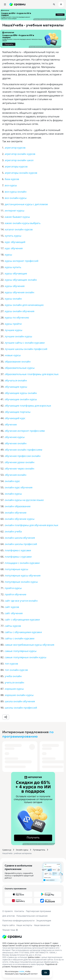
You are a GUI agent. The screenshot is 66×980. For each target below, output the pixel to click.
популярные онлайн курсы (21, 582)
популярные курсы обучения (23, 575)
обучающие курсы (16, 387)
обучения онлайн (16, 475)
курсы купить (13, 267)
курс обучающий (15, 242)
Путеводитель (39, 850)
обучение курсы (15, 437)
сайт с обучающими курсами (22, 620)
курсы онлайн (13, 299)
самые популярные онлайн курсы (26, 657)
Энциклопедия (44, 921)
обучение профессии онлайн (23, 456)
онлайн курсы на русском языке (24, 500)
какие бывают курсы (17, 217)
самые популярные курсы (21, 651)
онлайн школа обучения (20, 538)
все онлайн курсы (16, 198)
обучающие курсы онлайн (21, 393)
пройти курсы (13, 588)
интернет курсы (15, 211)
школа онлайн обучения (20, 701)
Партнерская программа (38, 911)
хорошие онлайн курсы (19, 695)
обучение (11, 424)
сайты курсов (13, 626)
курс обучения (14, 248)
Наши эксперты (24, 925)
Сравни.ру (7, 850)
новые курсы (13, 355)
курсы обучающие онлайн (21, 280)
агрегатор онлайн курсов (20, 154)
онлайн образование (18, 506)
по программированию (28, 734)
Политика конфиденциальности (18, 921)
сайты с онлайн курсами (20, 638)
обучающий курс (15, 418)
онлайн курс (12, 481)
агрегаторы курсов (16, 166)
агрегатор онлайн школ (19, 160)
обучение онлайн (16, 443)
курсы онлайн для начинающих (24, 305)
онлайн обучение (16, 513)
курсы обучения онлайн (20, 292)
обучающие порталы (18, 412)
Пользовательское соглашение (32, 916)
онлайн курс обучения (19, 487)
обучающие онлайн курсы (21, 399)
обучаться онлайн (16, 380)
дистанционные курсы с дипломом (26, 204)
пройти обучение (16, 594)
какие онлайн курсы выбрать (23, 223)
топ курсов (11, 664)
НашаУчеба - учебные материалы (17, 853)
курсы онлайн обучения (20, 311)
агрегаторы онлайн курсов (21, 173)
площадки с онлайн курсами (22, 563)
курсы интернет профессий (22, 261)
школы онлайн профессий (21, 708)
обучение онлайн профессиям (24, 450)
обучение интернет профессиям (25, 431)
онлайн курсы (13, 494)
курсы (8, 255)
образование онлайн (18, 362)
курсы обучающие (16, 273)
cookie (22, 971)
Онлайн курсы (22, 850)
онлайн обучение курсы (20, 519)
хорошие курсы (14, 689)
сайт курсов (12, 607)
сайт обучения (14, 613)
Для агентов (8, 916)
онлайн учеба (13, 531)
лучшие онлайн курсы (18, 336)
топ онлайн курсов (16, 670)
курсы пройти (13, 324)
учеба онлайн (13, 676)
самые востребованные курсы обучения (30, 645)
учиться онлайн (14, 682)
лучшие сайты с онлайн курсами (25, 343)
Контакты (19, 911)
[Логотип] (33, 937)
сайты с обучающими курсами (23, 632)
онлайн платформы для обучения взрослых (32, 525)
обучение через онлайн (20, 468)
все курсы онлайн (16, 192)
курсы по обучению (17, 317)
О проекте (8, 911)
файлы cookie (34, 957)
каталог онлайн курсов (19, 229)
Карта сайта (8, 925)
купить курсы (13, 236)
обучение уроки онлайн (20, 462)
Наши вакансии (42, 925)
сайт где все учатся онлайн (21, 601)
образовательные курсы (20, 368)
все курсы (11, 185)
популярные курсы (16, 569)
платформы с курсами (18, 557)
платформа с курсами (18, 550)
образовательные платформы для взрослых (32, 374)
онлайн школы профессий (21, 544)
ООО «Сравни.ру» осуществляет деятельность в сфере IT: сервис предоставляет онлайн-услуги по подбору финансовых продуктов (31, 944)
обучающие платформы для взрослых (28, 406)
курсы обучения (15, 286)
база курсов (12, 179)
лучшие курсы (14, 330)
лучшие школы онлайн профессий (26, 349)
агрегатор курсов (15, 148)
